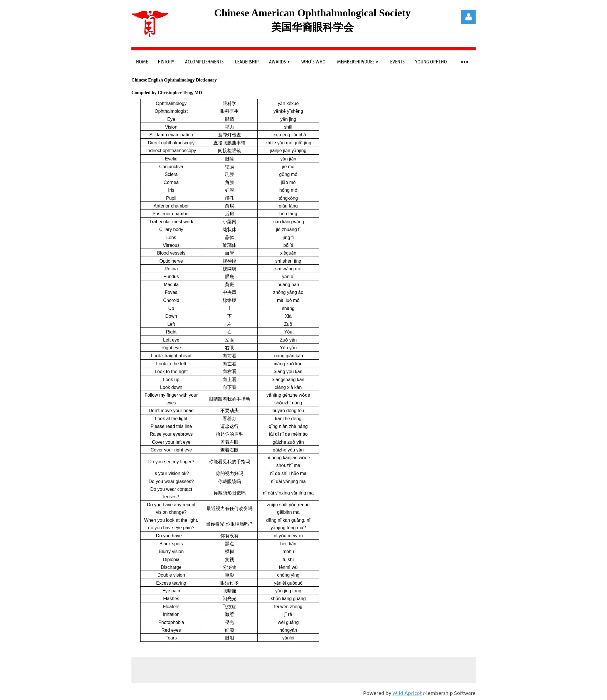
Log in (468, 17)
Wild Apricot (407, 693)
